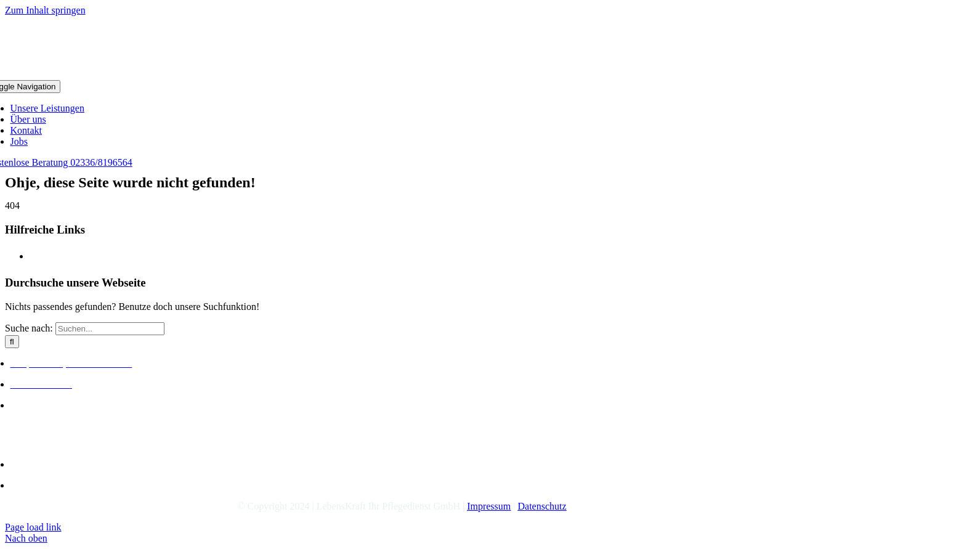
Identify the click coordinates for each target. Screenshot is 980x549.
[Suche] (12, 342)
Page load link (33, 527)
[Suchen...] (110, 329)
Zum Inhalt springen (45, 10)
